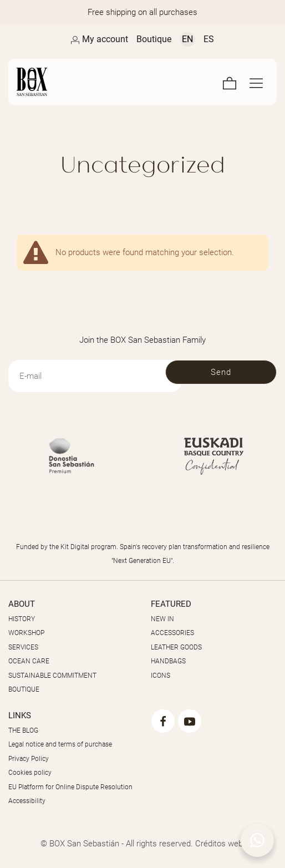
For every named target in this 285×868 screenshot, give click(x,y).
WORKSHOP (26, 633)
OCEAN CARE (29, 661)
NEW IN (162, 619)
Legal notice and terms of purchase (60, 744)
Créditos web (219, 844)
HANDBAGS (168, 661)
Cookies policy (30, 773)
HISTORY (22, 619)
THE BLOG (23, 730)
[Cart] (230, 82)
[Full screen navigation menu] (256, 82)
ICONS (161, 676)
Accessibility (27, 801)
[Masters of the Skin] (73, 82)
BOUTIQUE (24, 689)
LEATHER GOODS (176, 647)
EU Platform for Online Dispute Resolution (70, 787)
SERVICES (23, 647)
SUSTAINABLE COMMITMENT (52, 676)
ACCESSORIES (172, 633)
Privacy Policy (29, 759)
